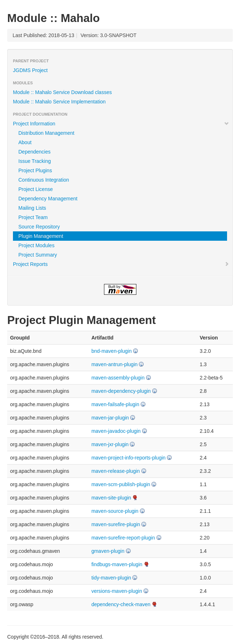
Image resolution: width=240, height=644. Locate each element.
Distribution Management (46, 133)
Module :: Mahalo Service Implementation (59, 102)
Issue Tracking (35, 161)
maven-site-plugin (111, 498)
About (25, 142)
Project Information (121, 124)
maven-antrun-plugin (114, 364)
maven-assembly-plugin (118, 378)
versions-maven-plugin (117, 591)
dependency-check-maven (121, 604)
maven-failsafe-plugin (115, 404)
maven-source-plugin (115, 511)
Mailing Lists (32, 208)
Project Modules (36, 245)
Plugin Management (41, 236)
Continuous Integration (44, 180)
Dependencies (35, 152)
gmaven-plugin (108, 551)
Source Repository (39, 227)
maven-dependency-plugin (121, 391)
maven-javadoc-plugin (116, 431)
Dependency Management (48, 199)
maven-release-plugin (116, 471)
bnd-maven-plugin (112, 351)
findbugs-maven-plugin (117, 564)
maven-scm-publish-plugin (121, 484)
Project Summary (38, 255)
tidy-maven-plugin (111, 578)
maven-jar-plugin (110, 418)
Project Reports (121, 264)
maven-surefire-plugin (116, 524)
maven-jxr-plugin (110, 444)
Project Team (33, 217)
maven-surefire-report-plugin (123, 538)
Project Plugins (35, 170)
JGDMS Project (30, 70)
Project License (36, 189)
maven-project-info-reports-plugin (128, 458)
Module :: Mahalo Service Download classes (62, 92)
